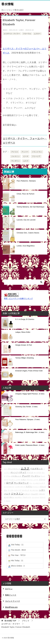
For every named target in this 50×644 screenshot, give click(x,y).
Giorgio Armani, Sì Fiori (24, 345)
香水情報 (7, 4)
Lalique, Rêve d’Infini (23, 332)
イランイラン (37, 152)
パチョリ (22, 472)
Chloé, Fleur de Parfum (26, 194)
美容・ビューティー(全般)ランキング (18, 299)
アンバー (25, 152)
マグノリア (18, 490)
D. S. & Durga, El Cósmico (25, 319)
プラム (8, 476)
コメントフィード (13, 601)
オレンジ (14, 472)
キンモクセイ (34, 490)
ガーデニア (26, 490)
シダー (42, 490)
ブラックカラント (14, 469)
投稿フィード (11, 595)
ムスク (26, 161)
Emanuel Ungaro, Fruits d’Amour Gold (29, 371)
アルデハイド (27, 497)
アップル (11, 490)
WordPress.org (11, 607)
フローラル (27, 34)
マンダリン (15, 161)
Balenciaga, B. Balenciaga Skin (30, 432)
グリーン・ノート (32, 480)
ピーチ (26, 156)
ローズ (10, 483)
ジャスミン (15, 156)
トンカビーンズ (38, 483)
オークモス (38, 473)
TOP (10, 621)
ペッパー (35, 494)
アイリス (15, 152)
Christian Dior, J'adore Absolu (28, 233)
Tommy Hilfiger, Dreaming (24, 358)
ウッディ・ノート (15, 480)
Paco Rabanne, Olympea (26, 181)
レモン (24, 479)
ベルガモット (37, 469)
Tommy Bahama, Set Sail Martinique (30, 207)
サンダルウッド (21, 483)
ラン (31, 483)
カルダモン (18, 497)
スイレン (36, 487)
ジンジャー (36, 497)
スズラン (29, 487)
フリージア (36, 156)
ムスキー (37, 34)
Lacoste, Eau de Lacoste (26, 220)
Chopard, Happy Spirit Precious (30, 394)
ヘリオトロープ (20, 487)
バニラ (7, 494)
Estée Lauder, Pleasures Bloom (30, 445)
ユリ (5, 469)
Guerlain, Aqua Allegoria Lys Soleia (38, 268)
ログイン (9, 589)
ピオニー (27, 494)
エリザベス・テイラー (12, 34)
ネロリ (8, 501)
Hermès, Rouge (10, 268)
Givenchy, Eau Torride (27, 407)
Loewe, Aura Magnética (26, 246)
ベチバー (42, 494)
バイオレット (16, 476)
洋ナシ (12, 497)
